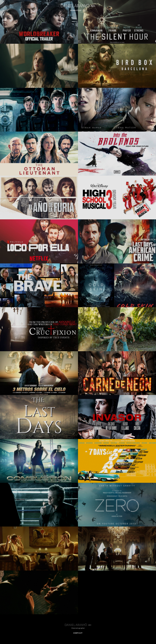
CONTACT (78, 633)
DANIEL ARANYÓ (78, 6)
